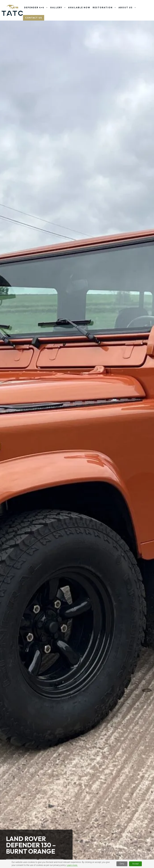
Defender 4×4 (37, 8)
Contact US (34, 18)
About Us (128, 8)
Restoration (105, 8)
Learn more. (72, 865)
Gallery (59, 8)
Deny (122, 864)
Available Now (79, 8)
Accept (135, 864)
